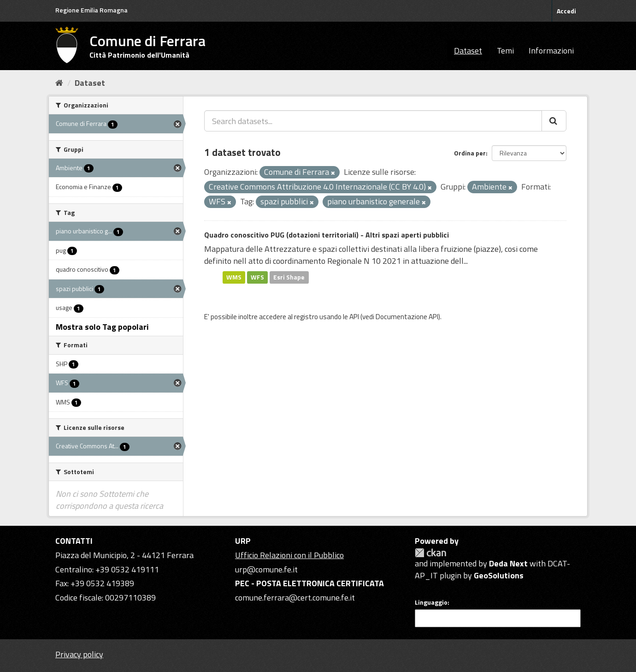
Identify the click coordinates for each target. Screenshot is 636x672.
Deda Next (508, 563)
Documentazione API (407, 317)
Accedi (566, 11)
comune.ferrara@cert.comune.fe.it (295, 598)
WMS (234, 277)
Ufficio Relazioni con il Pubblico (289, 555)
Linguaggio (431, 602)
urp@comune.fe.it (266, 569)
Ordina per (470, 153)
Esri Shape (289, 277)
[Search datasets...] (373, 121)
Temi (505, 51)
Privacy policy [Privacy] (79, 654)
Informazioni (551, 51)
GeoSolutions (499, 575)
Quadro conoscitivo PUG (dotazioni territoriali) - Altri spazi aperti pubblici (327, 235)
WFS (257, 277)
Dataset (468, 51)
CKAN (430, 553)
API (354, 317)
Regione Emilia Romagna (91, 10)
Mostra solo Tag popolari (102, 327)
